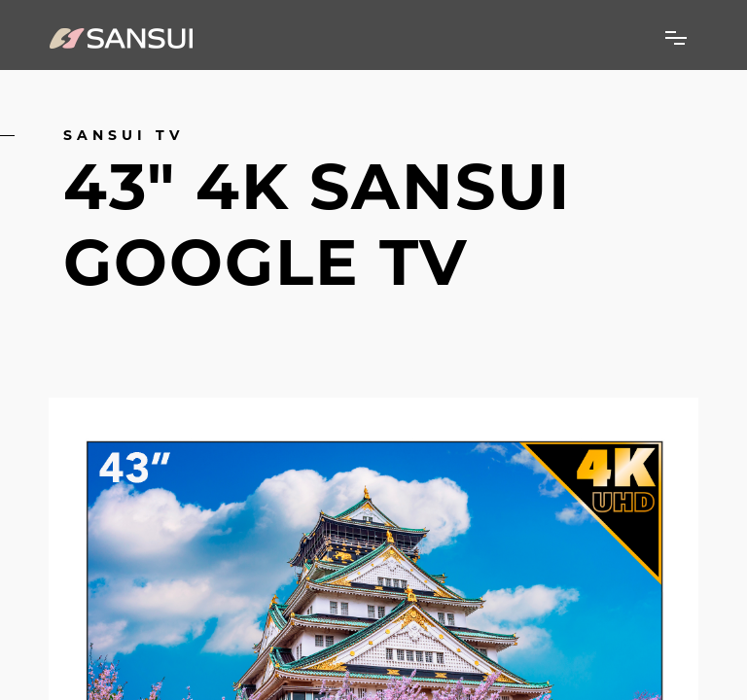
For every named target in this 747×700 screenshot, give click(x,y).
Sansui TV (124, 135)
